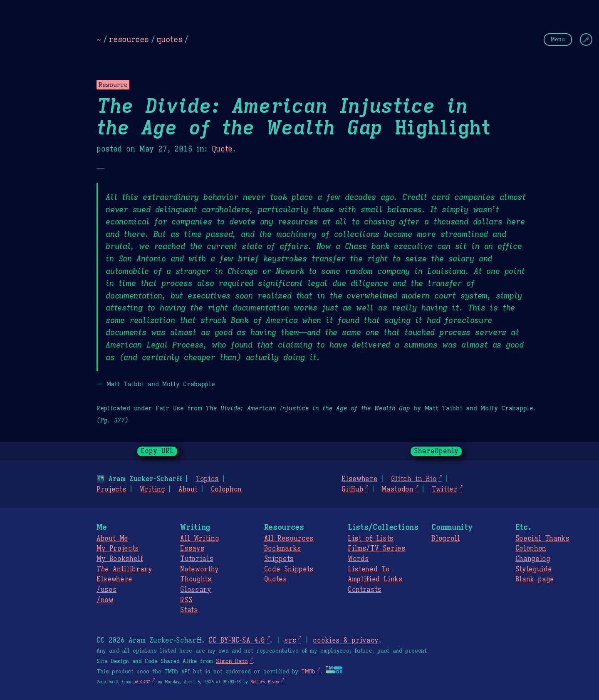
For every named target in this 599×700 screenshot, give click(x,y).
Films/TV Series (377, 549)
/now (105, 600)
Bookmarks (283, 549)
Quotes (276, 579)
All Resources (289, 539)
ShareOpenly (436, 451)
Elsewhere (359, 479)
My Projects (118, 549)
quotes (169, 39)
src (290, 640)
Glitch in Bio (414, 479)
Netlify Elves (265, 682)
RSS (186, 600)
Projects (111, 489)
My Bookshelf (120, 559)
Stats (189, 610)
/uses (106, 590)
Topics (207, 479)
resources (129, 39)
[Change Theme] (586, 40)
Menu (558, 39)
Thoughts (196, 579)
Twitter (445, 489)
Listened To (369, 569)
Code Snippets (289, 569)
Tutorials (197, 559)
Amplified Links (375, 579)
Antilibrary (124, 569)
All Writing (199, 539)
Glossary (196, 590)
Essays (192, 549)
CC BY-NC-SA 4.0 (236, 640)
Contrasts (365, 590)
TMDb (308, 672)
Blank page (535, 579)
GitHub (352, 489)
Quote (222, 149)
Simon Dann (232, 661)
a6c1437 (142, 682)
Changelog (533, 559)
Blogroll (446, 539)
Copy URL (157, 451)
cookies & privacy (346, 640)
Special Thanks (542, 539)
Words (358, 559)
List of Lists (371, 539)
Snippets (279, 559)
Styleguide (534, 569)
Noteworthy (199, 569)
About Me (112, 539)
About (188, 489)
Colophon (226, 489)
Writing (152, 489)
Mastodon (397, 489)
